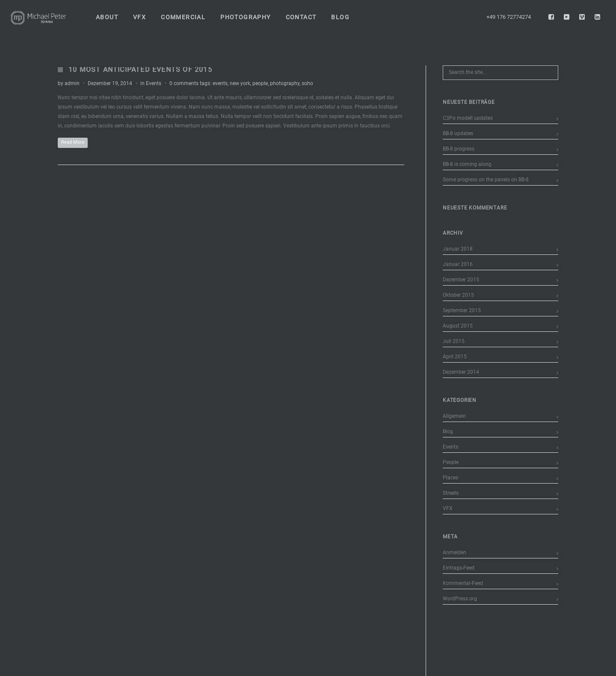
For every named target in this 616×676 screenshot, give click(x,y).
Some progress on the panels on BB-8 (486, 180)
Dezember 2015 (461, 280)
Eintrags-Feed (459, 568)
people (260, 83)
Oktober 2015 (458, 295)
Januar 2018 (458, 249)
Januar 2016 (458, 264)
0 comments (184, 83)
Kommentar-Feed (463, 583)
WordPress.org (460, 599)
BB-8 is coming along (467, 164)
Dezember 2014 (461, 372)
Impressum (143, 671)
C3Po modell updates (468, 118)
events (220, 83)
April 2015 (455, 357)
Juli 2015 (454, 341)
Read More (73, 142)
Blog (448, 431)
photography (285, 83)
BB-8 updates (458, 133)
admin (72, 83)
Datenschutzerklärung (182, 671)
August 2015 (458, 326)
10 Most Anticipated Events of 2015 (140, 69)
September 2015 (462, 310)
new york (240, 83)
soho (307, 83)
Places (450, 478)
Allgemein (454, 416)
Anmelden (455, 552)
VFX (448, 508)
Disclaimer (221, 671)
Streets (451, 493)
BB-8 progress (459, 149)
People (451, 462)
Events (154, 83)
